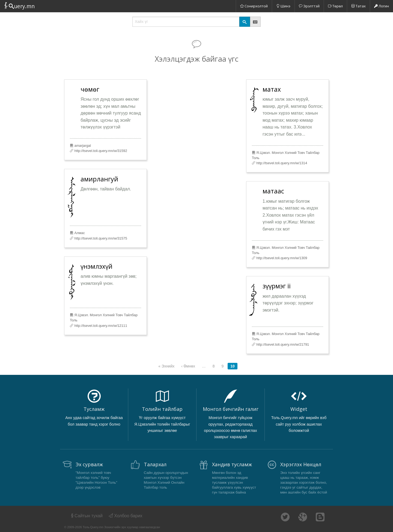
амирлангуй (99, 179)
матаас (273, 191)
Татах (358, 6)
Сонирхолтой (254, 6)
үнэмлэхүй (96, 266)
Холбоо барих (126, 516)
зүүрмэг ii (277, 286)
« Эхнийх (166, 366)
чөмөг (90, 89)
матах (272, 89)
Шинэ (283, 6)
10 (233, 366)
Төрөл (335, 6)
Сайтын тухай (86, 516)
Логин (382, 6)
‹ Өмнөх (188, 366)
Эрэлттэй (309, 6)
